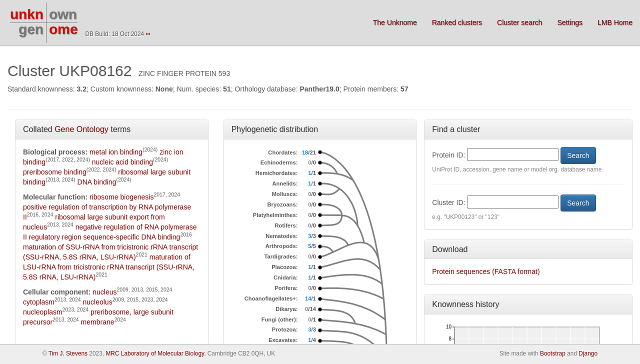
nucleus (104, 292)
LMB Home (615, 22)
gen (31, 29)
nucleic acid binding (122, 162)
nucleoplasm (43, 312)
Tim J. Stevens (68, 353)
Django (588, 353)
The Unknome (395, 22)
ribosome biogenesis (121, 197)
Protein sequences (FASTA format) (486, 271)
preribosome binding (55, 172)
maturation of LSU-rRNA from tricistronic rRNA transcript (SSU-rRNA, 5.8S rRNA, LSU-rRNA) (109, 267)
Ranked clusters (457, 22)
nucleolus (97, 302)
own (63, 14)
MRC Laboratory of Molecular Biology (155, 353)
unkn (27, 14)
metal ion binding (116, 152)
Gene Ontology (81, 129)
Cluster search (519, 22)
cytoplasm (39, 302)
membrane (98, 322)
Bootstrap (553, 353)
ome (63, 29)
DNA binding (97, 182)
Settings (570, 22)
